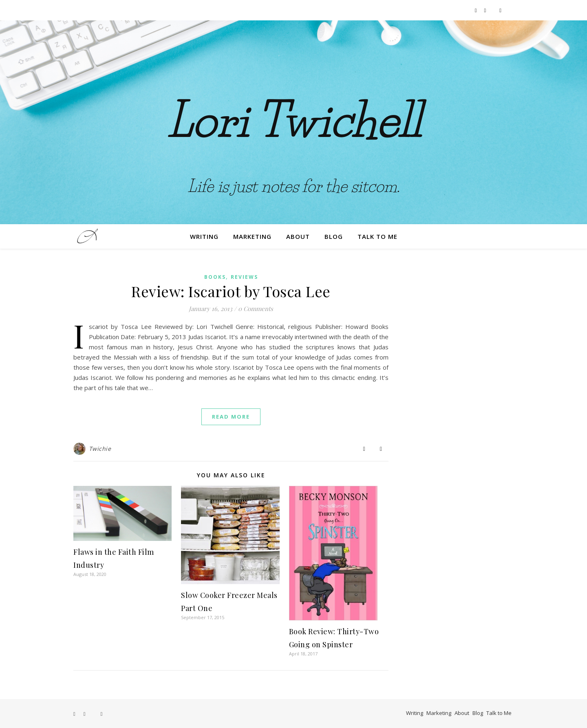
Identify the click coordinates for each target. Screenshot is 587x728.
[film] (500, 10)
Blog (334, 236)
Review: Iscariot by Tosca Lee (231, 291)
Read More (231, 417)
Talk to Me (377, 236)
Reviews (244, 277)
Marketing (252, 236)
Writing (204, 236)
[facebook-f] (477, 10)
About (298, 236)
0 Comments (256, 309)
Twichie (100, 449)
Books (215, 277)
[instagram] (486, 10)
